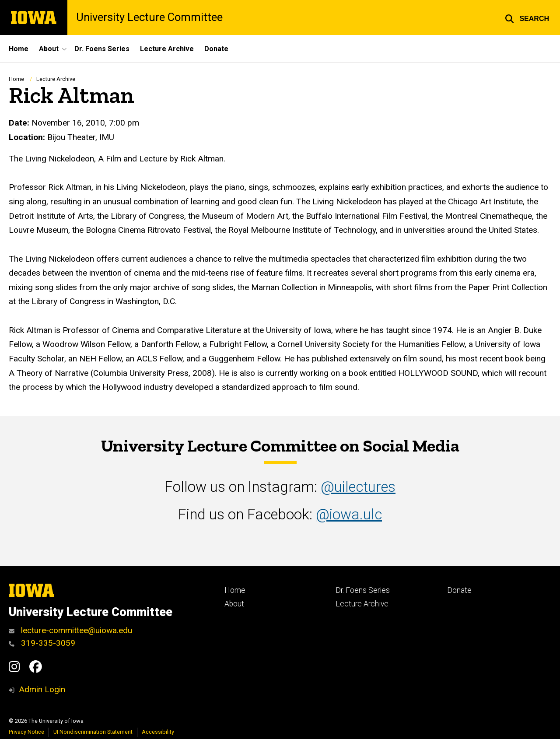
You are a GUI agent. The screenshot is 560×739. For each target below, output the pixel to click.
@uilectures (358, 487)
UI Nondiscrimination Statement (93, 732)
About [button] (49, 49)
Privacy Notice (26, 732)
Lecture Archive (167, 49)
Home (19, 49)
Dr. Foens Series (102, 49)
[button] (527, 18)
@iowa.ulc (349, 514)
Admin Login (42, 689)
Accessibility (158, 732)
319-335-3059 (42, 643)
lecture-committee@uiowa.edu (70, 630)
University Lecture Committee (149, 18)
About (234, 604)
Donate (216, 49)
